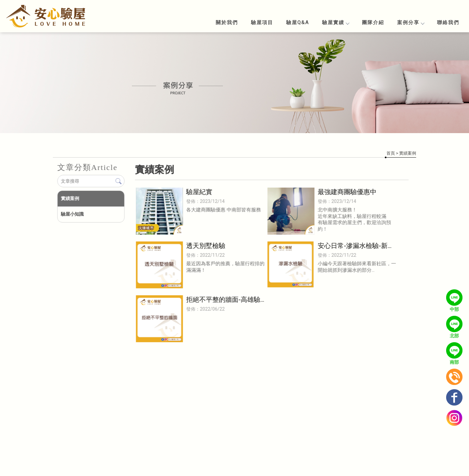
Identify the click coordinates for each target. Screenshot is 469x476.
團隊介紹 (373, 23)
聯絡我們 (448, 23)
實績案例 (70, 198)
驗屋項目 (262, 23)
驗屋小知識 (72, 214)
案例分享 (411, 23)
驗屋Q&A (298, 23)
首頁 (391, 153)
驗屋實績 (336, 23)
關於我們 (227, 23)
